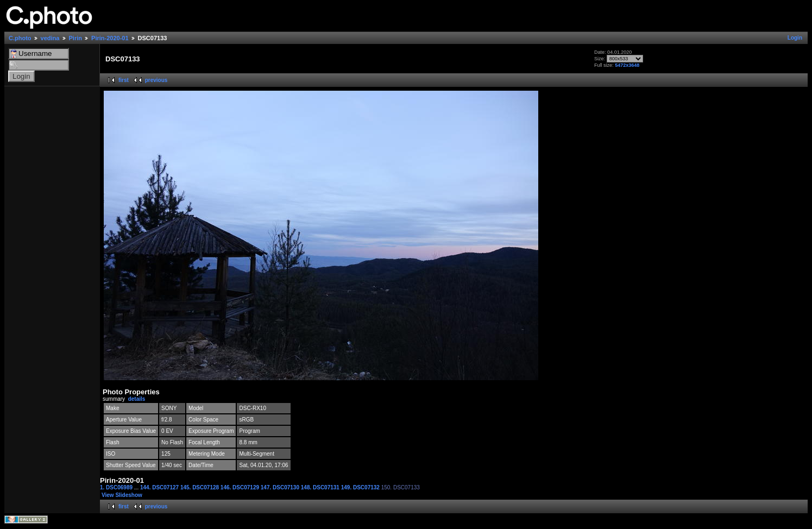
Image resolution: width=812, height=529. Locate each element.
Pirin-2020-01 (110, 38)
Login (795, 38)
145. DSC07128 (200, 487)
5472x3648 (627, 65)
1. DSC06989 (117, 487)
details (137, 399)
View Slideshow (122, 495)
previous (156, 80)
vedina (50, 38)
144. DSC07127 (160, 487)
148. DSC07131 (321, 487)
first (124, 80)
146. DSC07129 (241, 487)
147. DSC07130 (281, 487)
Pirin (75, 38)
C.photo (20, 38)
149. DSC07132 (361, 487)
